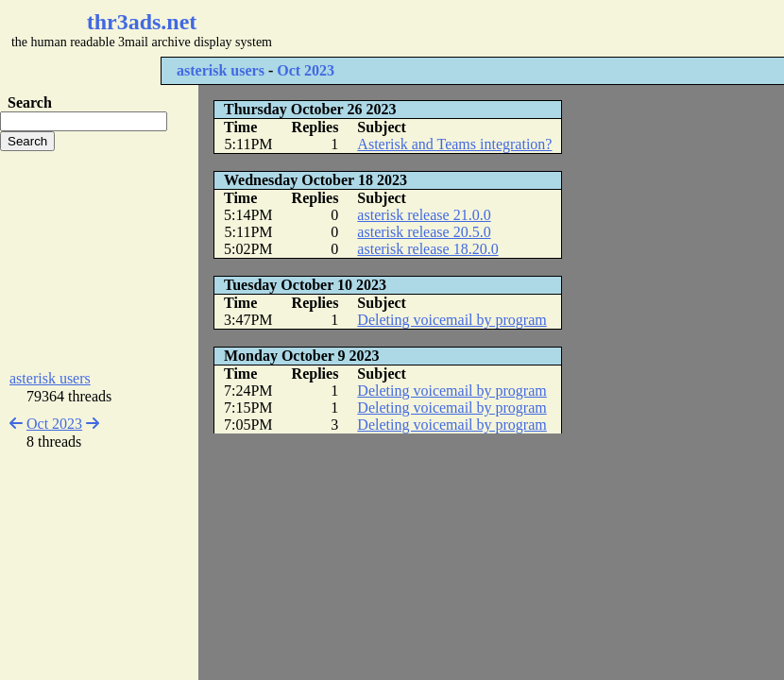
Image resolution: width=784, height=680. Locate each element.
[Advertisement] (99, 261)
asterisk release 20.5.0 (424, 232)
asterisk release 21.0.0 (424, 215)
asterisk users (221, 70)
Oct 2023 (306, 70)
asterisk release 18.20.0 (427, 249)
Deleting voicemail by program (452, 320)
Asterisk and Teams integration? (454, 144)
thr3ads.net (142, 22)
